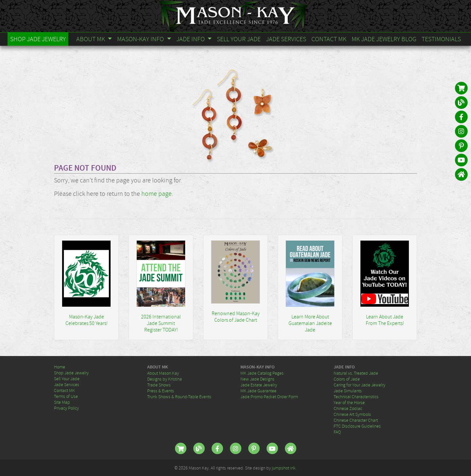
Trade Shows (159, 385)
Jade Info (191, 39)
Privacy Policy (66, 408)
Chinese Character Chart (356, 420)
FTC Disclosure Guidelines (357, 426)
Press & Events (161, 391)
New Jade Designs (257, 379)
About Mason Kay (163, 373)
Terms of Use (66, 396)
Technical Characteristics (356, 397)
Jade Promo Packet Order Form (269, 397)
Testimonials (441, 39)
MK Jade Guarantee (258, 391)
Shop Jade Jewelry (38, 39)
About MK (91, 39)
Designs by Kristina (165, 379)
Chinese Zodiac (348, 408)
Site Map (62, 402)
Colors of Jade (347, 379)
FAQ (337, 432)
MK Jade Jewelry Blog (384, 39)
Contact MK (329, 39)
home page (157, 194)
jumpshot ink (284, 468)
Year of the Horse (349, 402)
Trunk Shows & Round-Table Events (179, 397)
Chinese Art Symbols (352, 414)
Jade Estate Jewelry (259, 385)
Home (60, 367)
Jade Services (286, 39)
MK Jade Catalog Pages (262, 373)
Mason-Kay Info (141, 39)
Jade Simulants (348, 391)
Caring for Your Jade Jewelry (359, 385)
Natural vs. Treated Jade (356, 373)
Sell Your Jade (239, 39)
